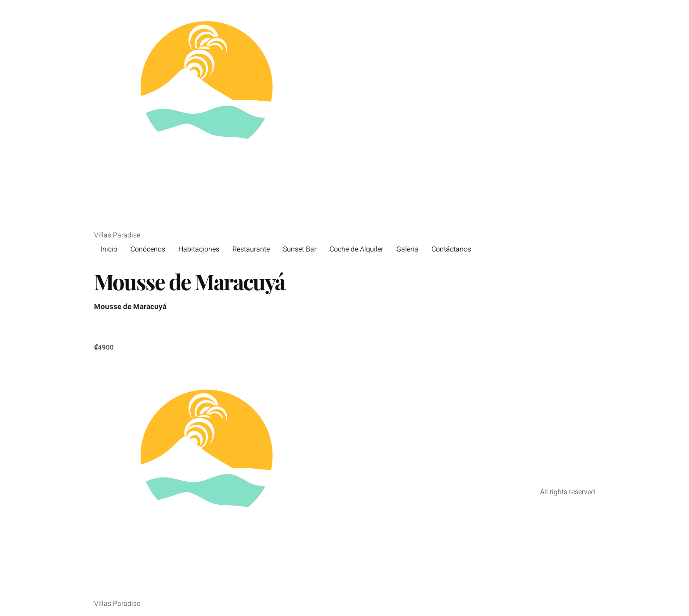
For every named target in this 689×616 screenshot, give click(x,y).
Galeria (407, 249)
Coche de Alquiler (356, 249)
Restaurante (251, 249)
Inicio (109, 249)
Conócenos (148, 249)
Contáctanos (451, 249)
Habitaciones (199, 249)
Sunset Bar (300, 249)
